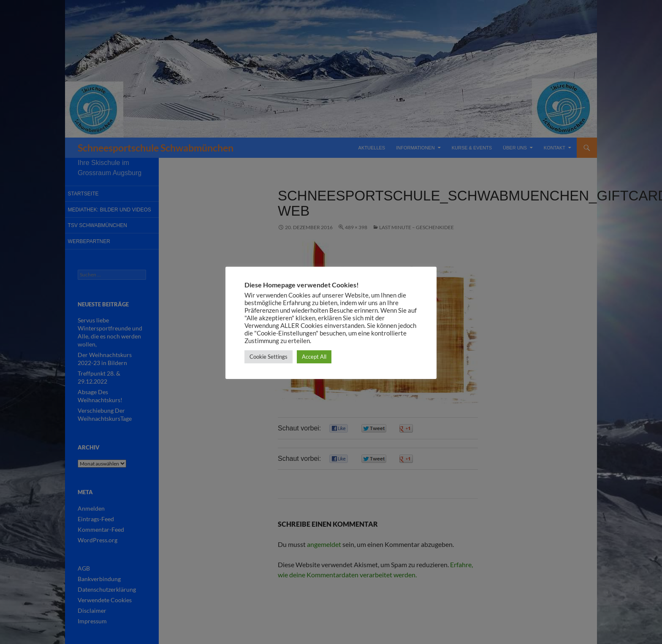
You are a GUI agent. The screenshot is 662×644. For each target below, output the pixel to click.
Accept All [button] (314, 357)
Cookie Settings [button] (269, 357)
